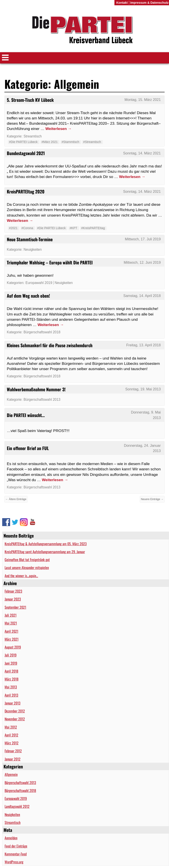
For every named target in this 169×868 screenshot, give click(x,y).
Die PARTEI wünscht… (26, 415)
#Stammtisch (70, 142)
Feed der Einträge (16, 846)
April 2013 (11, 695)
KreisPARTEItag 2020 (26, 191)
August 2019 (13, 647)
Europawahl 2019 (16, 798)
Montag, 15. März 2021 (143, 100)
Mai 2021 (11, 623)
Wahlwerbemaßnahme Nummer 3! (36, 389)
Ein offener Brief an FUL (28, 448)
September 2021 (15, 607)
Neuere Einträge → (152, 499)
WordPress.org (14, 862)
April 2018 (11, 671)
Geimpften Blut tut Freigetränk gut (27, 560)
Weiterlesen (58, 129)
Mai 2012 (11, 727)
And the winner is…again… (21, 576)
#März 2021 (50, 142)
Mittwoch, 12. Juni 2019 (142, 262)
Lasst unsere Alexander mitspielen (27, 568)
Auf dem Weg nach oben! (28, 296)
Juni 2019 (11, 663)
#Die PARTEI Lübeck (23, 142)
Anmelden (11, 838)
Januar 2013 (13, 703)
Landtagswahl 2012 (17, 806)
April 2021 (11, 631)
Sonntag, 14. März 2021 (142, 153)
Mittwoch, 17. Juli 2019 (143, 239)
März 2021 (12, 639)
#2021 (13, 228)
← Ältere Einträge (16, 499)
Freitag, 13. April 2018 (144, 345)
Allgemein (11, 774)
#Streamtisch (92, 142)
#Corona (27, 228)
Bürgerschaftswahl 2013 (20, 783)
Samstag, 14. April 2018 (142, 296)
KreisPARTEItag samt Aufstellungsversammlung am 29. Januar (45, 552)
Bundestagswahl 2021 (26, 153)
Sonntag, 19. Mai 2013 (143, 389)
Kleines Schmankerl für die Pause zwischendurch (50, 345)
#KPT (73, 228)
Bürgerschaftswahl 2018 (20, 790)
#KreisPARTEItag (93, 228)
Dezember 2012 (15, 711)
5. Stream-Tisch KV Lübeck (30, 100)
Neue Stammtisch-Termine (30, 239)
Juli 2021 (11, 615)
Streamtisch (13, 822)
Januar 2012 (13, 759)
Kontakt (122, 3)
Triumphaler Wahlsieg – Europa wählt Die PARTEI (50, 262)
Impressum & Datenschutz (149, 3)
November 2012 (15, 719)
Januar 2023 (13, 599)
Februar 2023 (13, 591)
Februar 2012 (13, 751)
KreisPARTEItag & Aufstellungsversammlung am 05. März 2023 (46, 544)
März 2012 (12, 743)
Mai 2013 (11, 687)
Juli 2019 (11, 655)
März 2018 (12, 679)
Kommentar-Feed (16, 854)
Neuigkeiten (12, 814)
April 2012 (11, 735)
